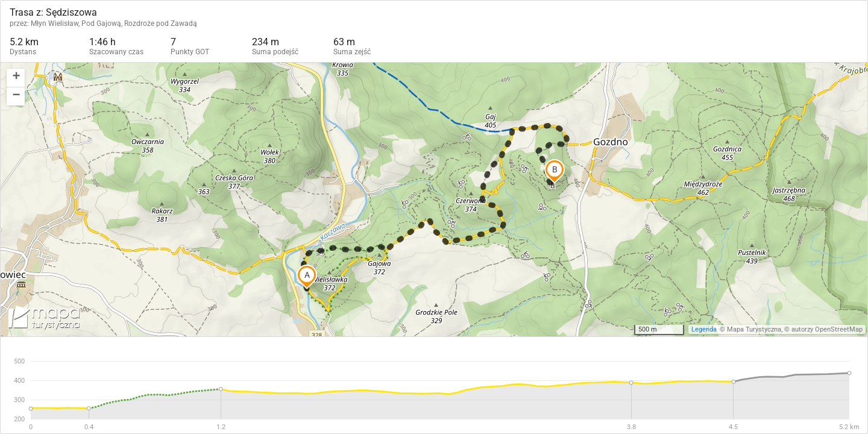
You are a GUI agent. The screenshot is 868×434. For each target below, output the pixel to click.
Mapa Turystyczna (754, 329)
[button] (16, 78)
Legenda (704, 329)
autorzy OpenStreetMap (827, 329)
